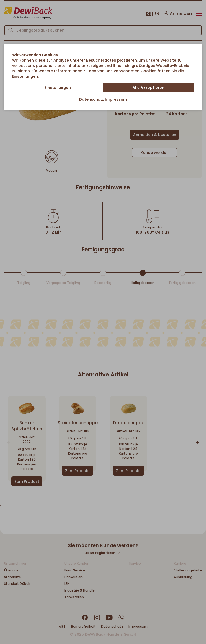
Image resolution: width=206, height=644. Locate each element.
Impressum (116, 99)
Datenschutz (91, 99)
